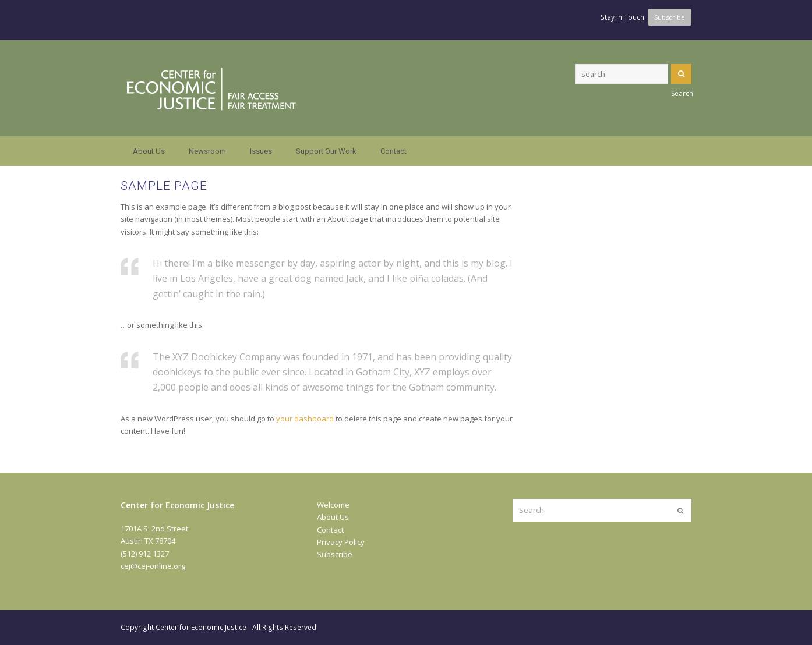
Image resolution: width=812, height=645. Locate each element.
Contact (330, 530)
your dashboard (305, 419)
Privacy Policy (341, 542)
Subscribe (335, 554)
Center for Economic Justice (201, 627)
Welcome (333, 505)
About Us (333, 517)
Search (681, 74)
